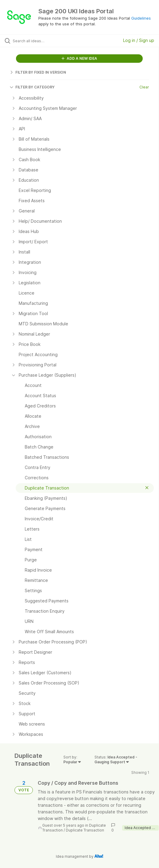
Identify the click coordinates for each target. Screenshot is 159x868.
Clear (144, 87)
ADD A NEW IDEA (79, 58)
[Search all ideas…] (47, 41)
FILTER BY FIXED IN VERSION (38, 72)
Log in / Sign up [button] (139, 40)
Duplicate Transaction (85, 830)
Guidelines (141, 18)
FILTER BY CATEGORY (32, 87)
